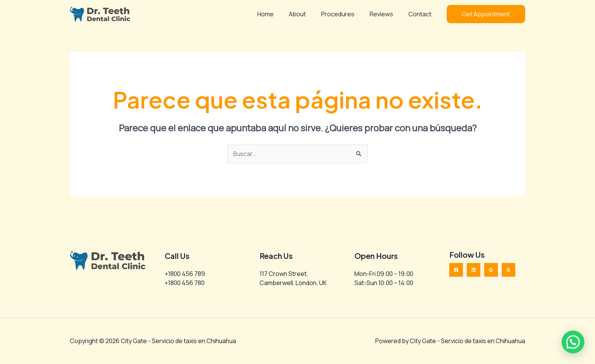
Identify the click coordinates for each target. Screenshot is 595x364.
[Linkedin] (474, 270)
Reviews (386, 14)
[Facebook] (456, 270)
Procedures (345, 14)
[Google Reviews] (491, 270)
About (308, 14)
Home (279, 14)
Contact (421, 14)
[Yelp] (508, 270)
